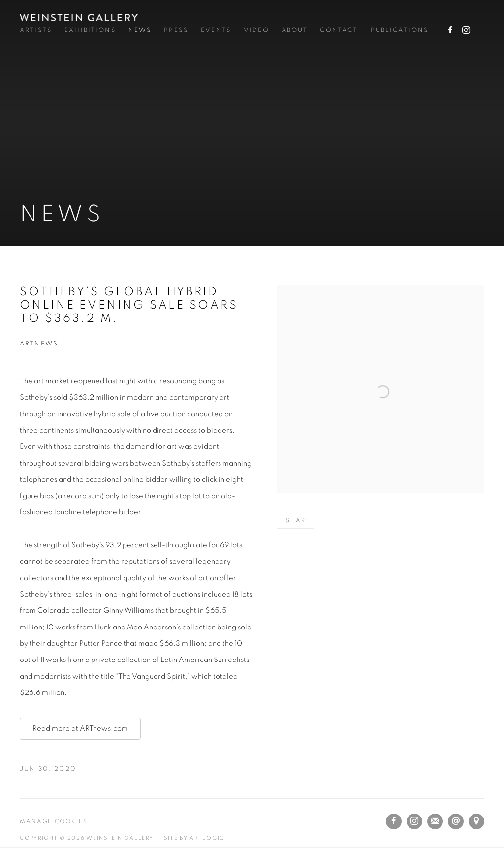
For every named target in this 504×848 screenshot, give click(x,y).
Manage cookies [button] (54, 822)
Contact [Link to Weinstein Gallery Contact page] (339, 30)
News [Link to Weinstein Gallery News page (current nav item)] (140, 30)
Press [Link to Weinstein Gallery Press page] (176, 30)
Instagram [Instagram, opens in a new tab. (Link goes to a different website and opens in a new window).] (466, 31)
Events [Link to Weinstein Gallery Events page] (216, 30)
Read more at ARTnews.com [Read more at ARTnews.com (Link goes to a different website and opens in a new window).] (80, 729)
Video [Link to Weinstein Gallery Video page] (256, 30)
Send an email (456, 821)
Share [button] (298, 520)
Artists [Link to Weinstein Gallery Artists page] (36, 30)
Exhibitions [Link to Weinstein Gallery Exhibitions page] (90, 30)
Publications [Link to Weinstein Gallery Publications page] (400, 30)
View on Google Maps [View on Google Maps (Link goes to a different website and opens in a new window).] (476, 821)
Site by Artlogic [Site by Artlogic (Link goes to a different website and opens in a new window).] (194, 838)
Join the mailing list (435, 821)
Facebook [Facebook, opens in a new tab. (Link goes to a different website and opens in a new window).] (450, 31)
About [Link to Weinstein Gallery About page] (295, 30)
